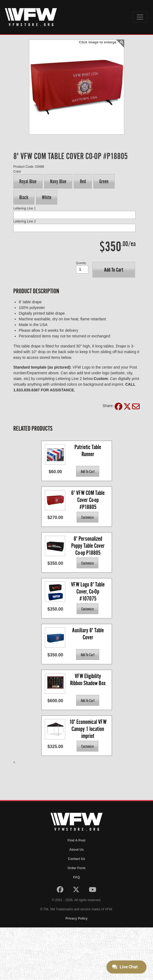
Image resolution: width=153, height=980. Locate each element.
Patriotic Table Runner (88, 451)
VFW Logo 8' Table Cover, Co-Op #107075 (88, 591)
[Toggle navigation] (140, 17)
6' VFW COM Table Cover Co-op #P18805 (88, 500)
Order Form (76, 868)
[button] (28, 181)
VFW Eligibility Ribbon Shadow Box (88, 680)
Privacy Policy (76, 918)
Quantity (81, 263)
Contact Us (76, 859)
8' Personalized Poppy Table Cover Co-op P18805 (88, 545)
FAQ (76, 877)
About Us (76, 850)
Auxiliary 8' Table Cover (88, 634)
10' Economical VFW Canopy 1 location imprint (88, 729)
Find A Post (77, 840)
